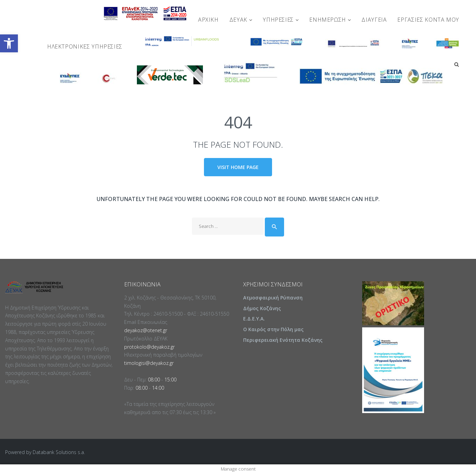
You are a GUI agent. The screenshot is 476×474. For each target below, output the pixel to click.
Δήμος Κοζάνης (262, 308)
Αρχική (208, 20)
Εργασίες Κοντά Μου (428, 20)
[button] (9, 43)
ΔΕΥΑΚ (241, 20)
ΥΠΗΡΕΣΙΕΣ (281, 20)
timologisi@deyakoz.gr (149, 363)
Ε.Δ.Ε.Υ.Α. (254, 319)
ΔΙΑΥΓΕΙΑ (374, 20)
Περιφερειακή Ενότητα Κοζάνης (283, 340)
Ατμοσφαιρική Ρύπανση (273, 298)
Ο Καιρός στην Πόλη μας (273, 330)
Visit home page (238, 167)
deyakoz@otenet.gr (146, 331)
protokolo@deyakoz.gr (149, 347)
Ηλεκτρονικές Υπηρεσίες (85, 46)
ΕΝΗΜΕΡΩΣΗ (330, 20)
